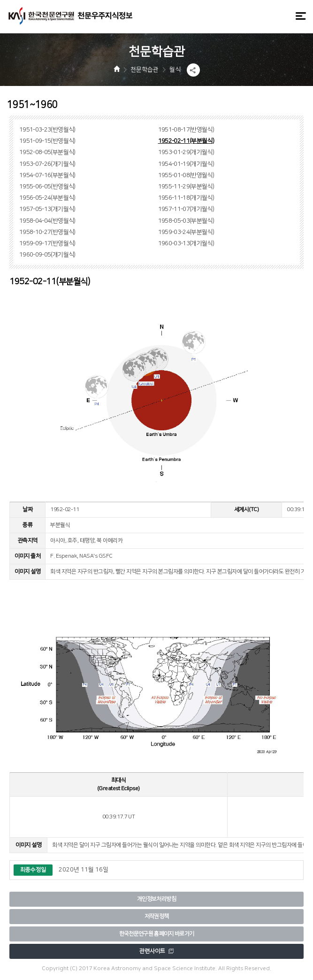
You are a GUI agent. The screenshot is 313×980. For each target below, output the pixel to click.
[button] (193, 70)
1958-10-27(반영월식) (47, 232)
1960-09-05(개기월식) (47, 255)
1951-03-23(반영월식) (47, 130)
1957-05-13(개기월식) (47, 209)
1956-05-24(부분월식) (47, 198)
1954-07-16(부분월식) (47, 175)
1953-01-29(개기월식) (186, 152)
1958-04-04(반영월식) (47, 221)
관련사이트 (156, 951)
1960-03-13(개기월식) (186, 243)
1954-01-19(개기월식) (186, 164)
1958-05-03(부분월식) (186, 221)
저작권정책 (157, 916)
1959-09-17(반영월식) (47, 243)
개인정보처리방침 (156, 899)
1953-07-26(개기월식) (47, 164)
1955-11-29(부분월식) (186, 187)
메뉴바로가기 (0, 0)
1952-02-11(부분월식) (186, 141)
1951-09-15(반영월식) (47, 141)
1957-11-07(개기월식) (186, 209)
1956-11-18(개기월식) (186, 198)
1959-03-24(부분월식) (186, 232)
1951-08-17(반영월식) (186, 130)
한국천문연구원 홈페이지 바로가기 (157, 934)
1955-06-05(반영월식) (47, 187)
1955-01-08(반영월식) (186, 175)
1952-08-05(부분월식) (47, 152)
